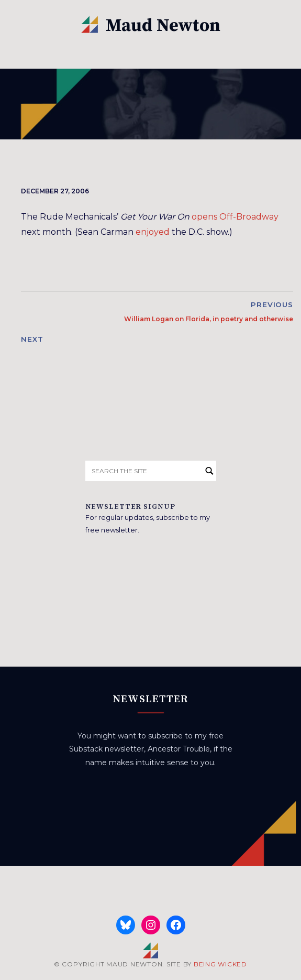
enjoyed (153, 232)
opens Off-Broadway (235, 217)
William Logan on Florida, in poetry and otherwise (209, 319)
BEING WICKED (220, 964)
